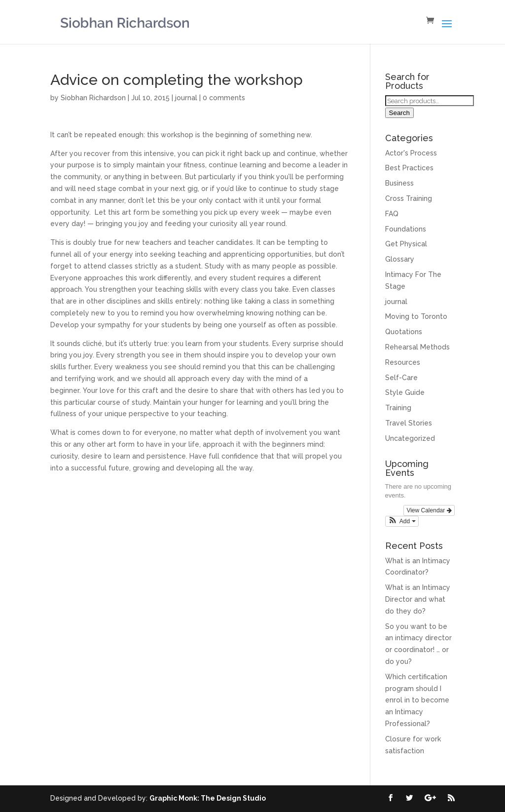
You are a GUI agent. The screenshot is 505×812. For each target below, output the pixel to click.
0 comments (224, 98)
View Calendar (429, 510)
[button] (402, 521)
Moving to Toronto (416, 316)
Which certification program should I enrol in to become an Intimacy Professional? (417, 700)
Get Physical (406, 244)
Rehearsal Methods (417, 347)
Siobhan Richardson (93, 98)
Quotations (404, 332)
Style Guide (405, 392)
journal (186, 98)
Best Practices (409, 168)
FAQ (392, 214)
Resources (403, 362)
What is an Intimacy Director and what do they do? (418, 599)
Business (399, 183)
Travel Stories (409, 423)
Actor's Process (411, 153)
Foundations (406, 229)
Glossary (400, 259)
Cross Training (409, 198)
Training (398, 408)
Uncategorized (410, 438)
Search (399, 113)
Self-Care (401, 378)
